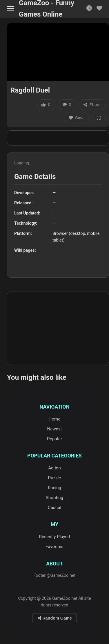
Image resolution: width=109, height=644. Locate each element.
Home (55, 419)
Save (77, 118)
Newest (54, 429)
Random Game (54, 618)
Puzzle (55, 478)
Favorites (54, 547)
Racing (54, 488)
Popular (54, 439)
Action (54, 468)
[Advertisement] (58, 138)
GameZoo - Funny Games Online (47, 9)
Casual (54, 508)
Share (92, 105)
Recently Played (55, 537)
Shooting (54, 498)
